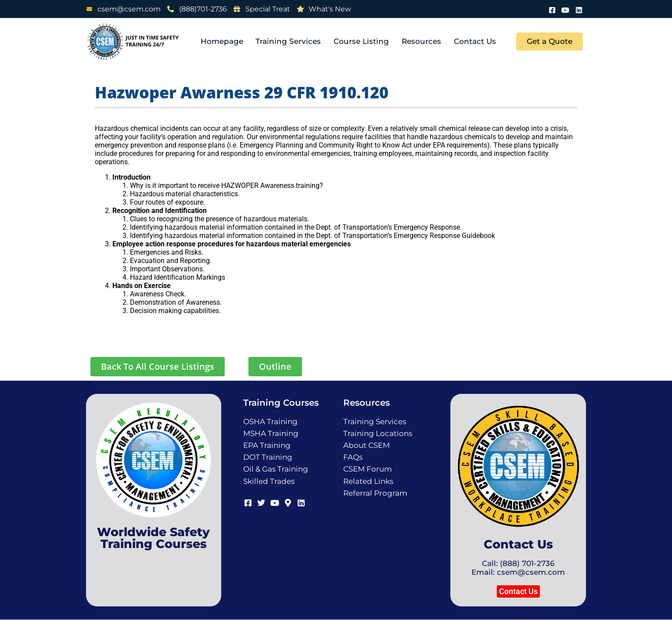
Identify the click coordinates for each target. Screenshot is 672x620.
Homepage (224, 41)
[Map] (287, 502)
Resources (422, 41)
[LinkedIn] (579, 9)
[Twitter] (261, 502)
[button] (518, 591)
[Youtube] (566, 9)
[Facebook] (553, 9)
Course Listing (363, 41)
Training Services (290, 41)
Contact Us (475, 41)
